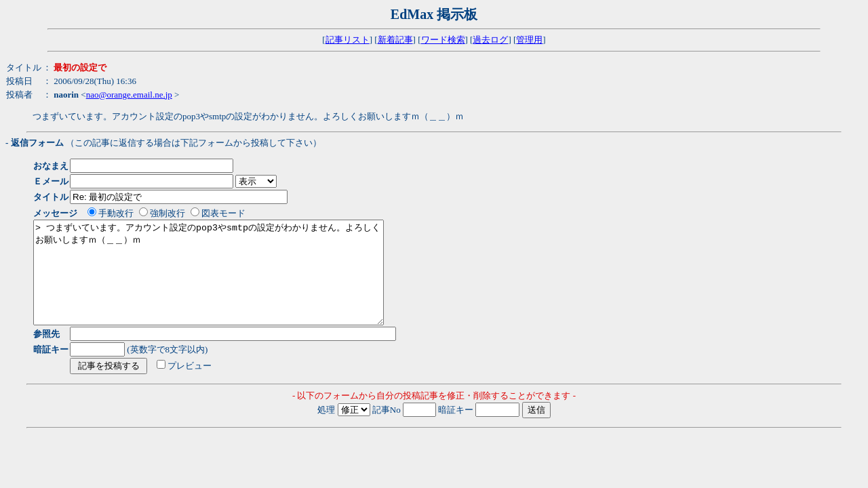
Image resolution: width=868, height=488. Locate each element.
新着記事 (395, 40)
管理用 (529, 40)
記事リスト (348, 40)
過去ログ (490, 40)
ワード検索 (443, 40)
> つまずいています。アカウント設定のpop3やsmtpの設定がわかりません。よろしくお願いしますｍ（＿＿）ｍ (230, 283)
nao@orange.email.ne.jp (129, 95)
